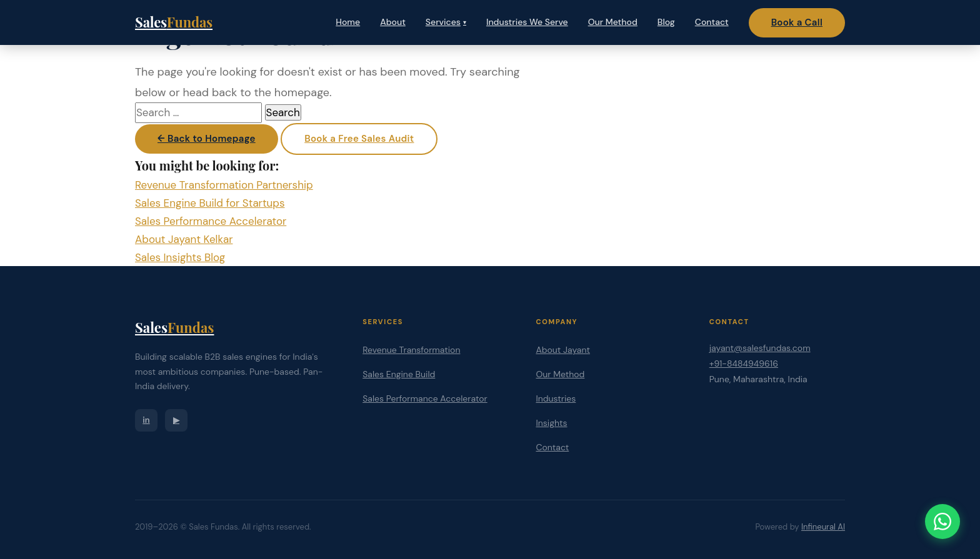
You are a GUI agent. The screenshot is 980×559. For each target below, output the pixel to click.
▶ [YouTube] (176, 420)
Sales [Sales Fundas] (174, 327)
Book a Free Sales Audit (359, 139)
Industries (556, 398)
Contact (712, 22)
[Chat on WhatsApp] (942, 522)
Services (446, 22)
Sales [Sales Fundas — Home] (174, 22)
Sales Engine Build (399, 374)
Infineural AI (823, 527)
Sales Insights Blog (180, 257)
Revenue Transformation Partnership (224, 185)
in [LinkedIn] (146, 420)
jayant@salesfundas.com (760, 348)
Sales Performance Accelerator (211, 221)
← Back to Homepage (207, 139)
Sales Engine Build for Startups (210, 203)
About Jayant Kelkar (184, 239)
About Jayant (563, 350)
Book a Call (797, 22)
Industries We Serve (527, 22)
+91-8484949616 (744, 364)
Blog (666, 22)
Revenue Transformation (411, 350)
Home (348, 22)
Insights (551, 423)
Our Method (613, 22)
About (393, 22)
